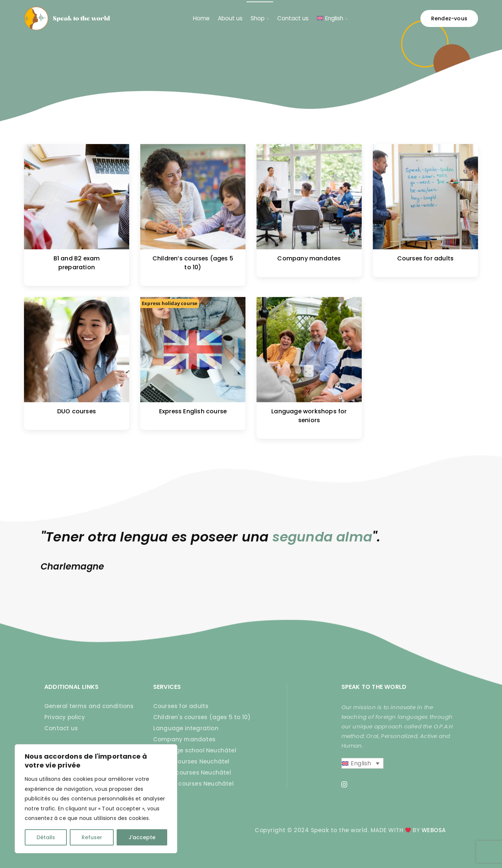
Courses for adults (426, 258)
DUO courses (77, 411)
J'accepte (142, 837)
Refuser (92, 837)
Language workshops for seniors (309, 416)
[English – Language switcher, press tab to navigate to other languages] (362, 763)
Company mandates (309, 258)
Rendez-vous (449, 18)
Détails (46, 837)
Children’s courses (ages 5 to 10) (193, 263)
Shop (260, 18)
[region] (96, 799)
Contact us (293, 18)
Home (201, 18)
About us (230, 18)
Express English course (193, 411)
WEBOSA (434, 830)
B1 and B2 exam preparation (77, 263)
